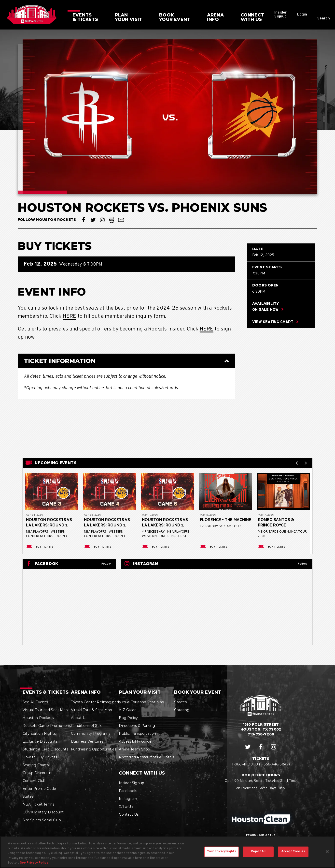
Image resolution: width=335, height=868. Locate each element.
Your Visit (129, 17)
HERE (70, 316)
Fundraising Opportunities (94, 749)
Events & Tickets (46, 692)
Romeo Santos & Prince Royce (276, 522)
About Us (79, 718)
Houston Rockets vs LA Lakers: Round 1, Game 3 (49, 523)
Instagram (128, 799)
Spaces (180, 702)
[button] (323, 15)
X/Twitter (127, 807)
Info (215, 17)
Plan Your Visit (140, 692)
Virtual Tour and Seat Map (45, 710)
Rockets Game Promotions (47, 726)
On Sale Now (268, 310)
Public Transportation (137, 733)
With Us (252, 17)
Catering (182, 710)
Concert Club (34, 781)
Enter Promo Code (39, 789)
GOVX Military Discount (43, 812)
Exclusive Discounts (40, 741)
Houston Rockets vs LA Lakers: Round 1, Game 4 (107, 523)
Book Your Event (198, 692)
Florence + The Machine (226, 520)
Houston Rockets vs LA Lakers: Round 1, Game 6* (165, 523)
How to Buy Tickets (40, 757)
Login (302, 15)
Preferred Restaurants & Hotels (147, 757)
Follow (106, 564)
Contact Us (129, 814)
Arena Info (86, 692)
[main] (167, 347)
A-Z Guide (128, 710)
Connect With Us (142, 773)
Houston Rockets (38, 718)
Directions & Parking (137, 726)
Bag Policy (128, 718)
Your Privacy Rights (222, 852)
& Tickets (85, 17)
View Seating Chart (275, 322)
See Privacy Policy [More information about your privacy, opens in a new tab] (34, 864)
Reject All (258, 852)
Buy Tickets (39, 546)
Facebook (128, 791)
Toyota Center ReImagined (95, 702)
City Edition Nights (39, 733)
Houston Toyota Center (32, 15)
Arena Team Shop (134, 749)
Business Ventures (87, 741)
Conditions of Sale (87, 726)
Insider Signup (280, 15)
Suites (28, 796)
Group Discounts (37, 773)
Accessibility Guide (135, 741)
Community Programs (91, 733)
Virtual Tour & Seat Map (92, 710)
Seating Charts (36, 765)
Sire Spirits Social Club (42, 820)
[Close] (327, 852)
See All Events (35, 702)
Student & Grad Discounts (45, 749)
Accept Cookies (293, 852)
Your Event (175, 17)
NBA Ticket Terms (38, 804)
